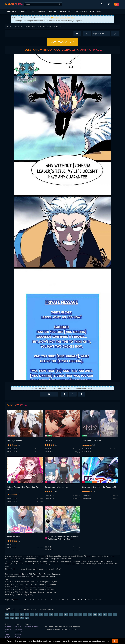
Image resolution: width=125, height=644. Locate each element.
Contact (8, 627)
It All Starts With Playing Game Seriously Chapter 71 (37, 577)
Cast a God (49, 441)
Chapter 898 (12, 501)
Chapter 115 (49, 496)
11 (48, 600)
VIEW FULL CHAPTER (63, 42)
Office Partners (14, 537)
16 (67, 600)
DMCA (8, 637)
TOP (32, 11)
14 (59, 600)
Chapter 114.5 (50, 499)
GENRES (41, 11)
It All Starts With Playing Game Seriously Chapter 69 (40, 574)
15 (63, 600)
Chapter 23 (49, 449)
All (7, 615)
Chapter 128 (12, 452)
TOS (7, 634)
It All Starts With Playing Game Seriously (51, 559)
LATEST (23, 11)
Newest (18, 627)
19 (78, 600)
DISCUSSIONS (81, 11)
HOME (10, 27)
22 (89, 600)
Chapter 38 (86, 449)
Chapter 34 (86, 499)
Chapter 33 (49, 550)
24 (96, 600)
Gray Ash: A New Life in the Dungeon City (100, 487)
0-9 (12, 615)
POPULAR (11, 11)
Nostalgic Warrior (15, 441)
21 (85, 600)
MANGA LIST (65, 11)
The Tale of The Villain (92, 441)
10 (45, 600)
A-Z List (18, 637)
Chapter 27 (12, 548)
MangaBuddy (10, 559)
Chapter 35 (86, 496)
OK (115, 641)
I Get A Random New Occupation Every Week (24, 489)
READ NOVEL (96, 11)
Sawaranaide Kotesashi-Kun (56, 487)
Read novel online (32, 627)
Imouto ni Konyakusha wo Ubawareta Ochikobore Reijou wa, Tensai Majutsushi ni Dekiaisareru (64, 538)
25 (100, 600)
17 (70, 600)
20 (81, 600)
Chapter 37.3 (87, 452)
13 (56, 600)
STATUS (52, 11)
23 (92, 600)
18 (74, 600)
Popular (18, 634)
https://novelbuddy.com (64, 18)
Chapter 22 (49, 452)
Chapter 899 (12, 498)
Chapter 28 (12, 545)
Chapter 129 (12, 449)
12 (52, 600)
